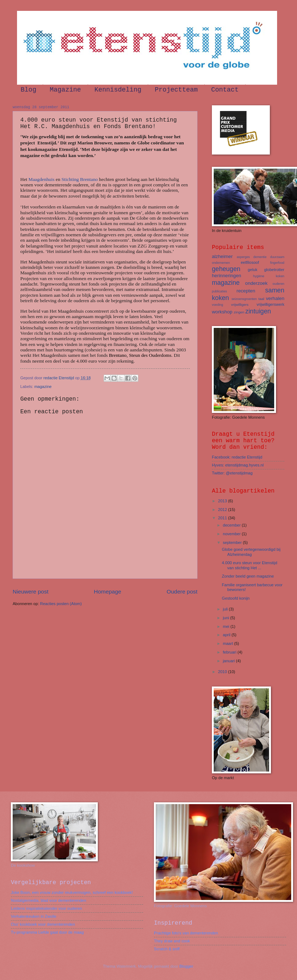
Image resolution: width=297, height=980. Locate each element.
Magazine (65, 90)
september (233, 542)
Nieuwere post (31, 592)
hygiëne (259, 276)
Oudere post (182, 592)
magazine (43, 386)
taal (261, 299)
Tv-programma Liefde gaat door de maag (47, 932)
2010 (223, 672)
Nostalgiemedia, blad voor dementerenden (49, 900)
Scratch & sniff (167, 949)
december (232, 525)
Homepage (108, 592)
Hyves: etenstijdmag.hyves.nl (238, 465)
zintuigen (258, 311)
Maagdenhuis (42, 179)
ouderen (279, 284)
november (232, 534)
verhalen (275, 298)
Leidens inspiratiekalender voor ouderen (46, 908)
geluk (252, 270)
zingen (239, 312)
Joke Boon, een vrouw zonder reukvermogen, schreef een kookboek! (72, 892)
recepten (246, 291)
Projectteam (176, 90)
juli (226, 609)
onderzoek (256, 283)
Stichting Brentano (80, 179)
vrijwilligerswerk (270, 304)
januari (229, 661)
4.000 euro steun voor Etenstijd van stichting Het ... (250, 565)
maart (228, 643)
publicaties (219, 291)
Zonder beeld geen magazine (248, 576)
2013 (223, 501)
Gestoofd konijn (236, 598)
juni (226, 618)
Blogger (186, 966)
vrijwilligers (240, 305)
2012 (223, 510)
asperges (243, 257)
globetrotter (274, 270)
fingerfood (277, 263)
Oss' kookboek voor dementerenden (43, 924)
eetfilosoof (250, 262)
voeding (217, 305)
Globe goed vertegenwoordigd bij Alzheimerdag (251, 552)
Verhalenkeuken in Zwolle (34, 916)
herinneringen (227, 276)
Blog (28, 90)
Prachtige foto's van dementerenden (186, 933)
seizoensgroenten (244, 299)
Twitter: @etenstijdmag (232, 473)
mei (227, 626)
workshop (222, 312)
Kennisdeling (118, 90)
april (227, 635)
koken (280, 276)
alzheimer (222, 256)
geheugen (226, 269)
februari (230, 652)
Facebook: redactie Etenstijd (237, 457)
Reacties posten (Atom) (61, 604)
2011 (223, 518)
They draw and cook (172, 941)
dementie (260, 257)
